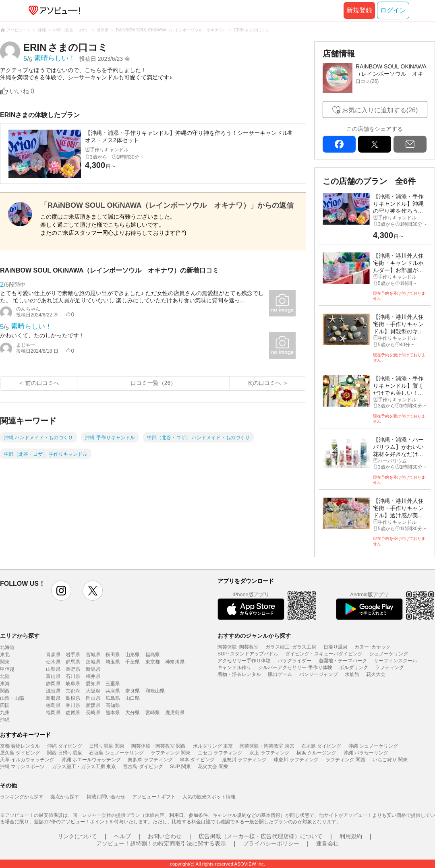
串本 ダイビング (197, 760)
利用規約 (351, 836)
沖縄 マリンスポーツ (22, 767)
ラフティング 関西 (345, 760)
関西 (5, 691)
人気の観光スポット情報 (209, 797)
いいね (22, 91)
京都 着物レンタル (20, 746)
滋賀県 (53, 691)
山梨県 (53, 669)
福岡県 (53, 713)
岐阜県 (73, 684)
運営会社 (327, 843)
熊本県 (113, 713)
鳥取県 (53, 698)
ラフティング (389, 668)
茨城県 (93, 662)
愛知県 (93, 684)
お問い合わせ (165, 836)
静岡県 (53, 684)
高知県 (113, 705)
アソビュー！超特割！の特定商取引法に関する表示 (161, 843)
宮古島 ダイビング (143, 767)
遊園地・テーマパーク (343, 661)
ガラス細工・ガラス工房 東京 (84, 767)
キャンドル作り (234, 668)
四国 (5, 705)
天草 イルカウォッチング (27, 760)
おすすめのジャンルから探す (254, 636)
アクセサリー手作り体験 (244, 661)
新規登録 (359, 10)
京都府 (73, 691)
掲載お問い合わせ (106, 797)
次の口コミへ (264, 383)
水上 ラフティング (269, 753)
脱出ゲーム (280, 674)
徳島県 (53, 705)
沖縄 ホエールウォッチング (91, 760)
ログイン (393, 10)
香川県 (73, 705)
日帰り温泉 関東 (107, 746)
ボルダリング (354, 668)
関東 (5, 662)
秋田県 (113, 655)
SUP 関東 (180, 767)
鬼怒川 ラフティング (244, 760)
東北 (5, 655)
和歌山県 (155, 691)
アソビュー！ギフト (154, 797)
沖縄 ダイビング (65, 746)
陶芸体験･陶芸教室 (238, 647)
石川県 (73, 676)
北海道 (7, 647)
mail (410, 144)
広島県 (113, 698)
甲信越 (7, 669)
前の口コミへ (42, 383)
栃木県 (53, 662)
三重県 (113, 684)
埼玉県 (113, 662)
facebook (339, 144)
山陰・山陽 (12, 698)
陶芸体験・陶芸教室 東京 (267, 746)
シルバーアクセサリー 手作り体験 (295, 668)
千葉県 (133, 662)
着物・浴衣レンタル (239, 674)
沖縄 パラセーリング (366, 753)
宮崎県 (153, 713)
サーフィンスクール (396, 661)
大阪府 (93, 691)
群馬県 (73, 662)
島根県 (73, 698)
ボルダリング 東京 (213, 746)
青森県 (53, 655)
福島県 (153, 655)
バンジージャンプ (319, 674)
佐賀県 (73, 713)
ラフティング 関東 (171, 753)
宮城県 (93, 655)
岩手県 (73, 655)
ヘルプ (122, 836)
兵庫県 (113, 691)
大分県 (133, 713)
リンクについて (77, 836)
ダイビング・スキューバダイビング (324, 654)
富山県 (53, 676)
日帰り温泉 (336, 647)
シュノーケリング (389, 654)
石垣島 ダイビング (321, 746)
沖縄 (5, 720)
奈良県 (133, 691)
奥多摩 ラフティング (150, 760)
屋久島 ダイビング (20, 753)
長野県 (73, 669)
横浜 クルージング (316, 753)
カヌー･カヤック (373, 647)
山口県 (133, 698)
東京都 (153, 662)
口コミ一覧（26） (153, 383)
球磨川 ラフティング (296, 760)
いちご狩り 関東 (390, 760)
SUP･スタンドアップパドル (248, 654)
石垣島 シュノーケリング (116, 753)
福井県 (93, 676)
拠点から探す (65, 797)
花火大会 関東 (213, 767)
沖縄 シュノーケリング (373, 746)
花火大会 (376, 674)
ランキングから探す (22, 797)
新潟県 (93, 669)
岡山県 (93, 698)
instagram (61, 591)
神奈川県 (175, 662)
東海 (5, 684)
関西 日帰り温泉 (65, 753)
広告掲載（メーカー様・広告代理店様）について (261, 836)
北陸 (5, 676)
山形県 (133, 655)
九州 (5, 713)
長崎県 (93, 713)
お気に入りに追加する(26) (380, 110)
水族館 (352, 674)
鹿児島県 (175, 713)
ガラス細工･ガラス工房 (291, 647)
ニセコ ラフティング (220, 753)
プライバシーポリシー (271, 843)
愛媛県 (93, 705)
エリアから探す (20, 636)
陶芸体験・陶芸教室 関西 (158, 746)
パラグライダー (294, 661)
